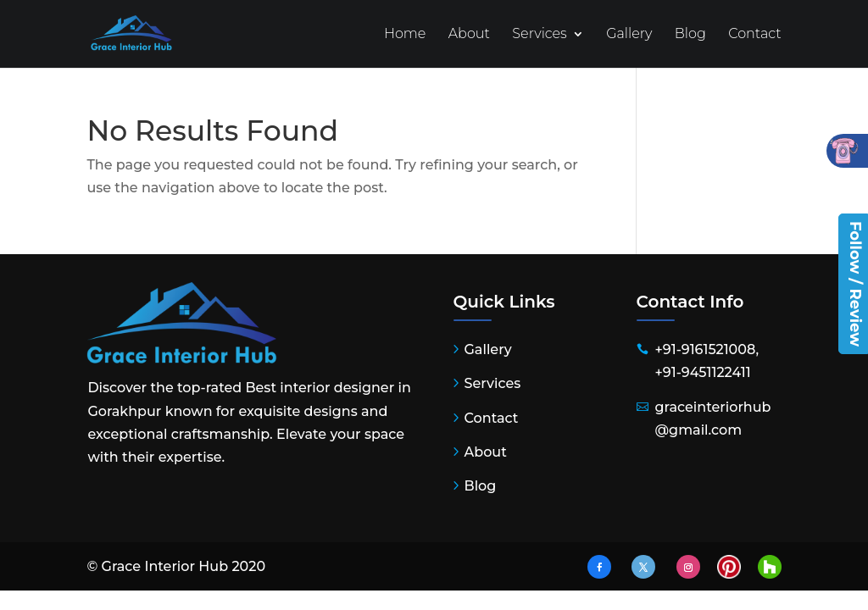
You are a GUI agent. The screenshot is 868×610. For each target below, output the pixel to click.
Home (405, 35)
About (469, 35)
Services (539, 35)
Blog (690, 35)
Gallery (629, 35)
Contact (754, 35)
